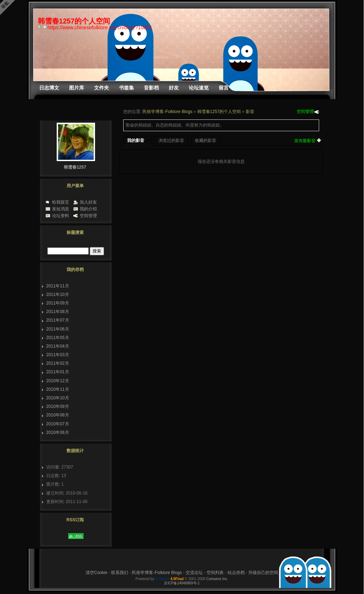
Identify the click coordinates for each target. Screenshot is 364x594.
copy (40, 27)
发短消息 (61, 209)
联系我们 (120, 573)
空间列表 (215, 573)
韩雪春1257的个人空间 (219, 112)
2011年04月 (58, 346)
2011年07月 (58, 320)
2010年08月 (58, 415)
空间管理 (305, 112)
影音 (250, 112)
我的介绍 (88, 209)
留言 (224, 88)
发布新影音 (305, 141)
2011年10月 (58, 295)
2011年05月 (58, 338)
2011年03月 (58, 355)
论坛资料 (61, 216)
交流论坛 (194, 573)
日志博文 (49, 88)
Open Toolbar (9, 8)
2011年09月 (58, 303)
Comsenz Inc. (217, 579)
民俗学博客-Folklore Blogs (167, 112)
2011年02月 (58, 363)
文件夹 (102, 88)
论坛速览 (199, 88)
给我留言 (61, 202)
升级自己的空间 (263, 573)
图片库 (77, 88)
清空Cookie (96, 573)
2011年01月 (58, 372)
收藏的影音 (206, 140)
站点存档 (236, 573)
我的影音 (136, 140)
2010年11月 (58, 389)
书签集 (126, 88)
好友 (174, 88)
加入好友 (88, 202)
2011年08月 (58, 312)
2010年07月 (58, 424)
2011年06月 (58, 329)
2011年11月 (58, 286)
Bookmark (45, 27)
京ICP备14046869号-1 (182, 583)
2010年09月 (58, 406)
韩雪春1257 (75, 167)
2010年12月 (58, 381)
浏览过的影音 (171, 140)
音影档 (151, 88)
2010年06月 (58, 432)
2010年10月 (58, 398)
